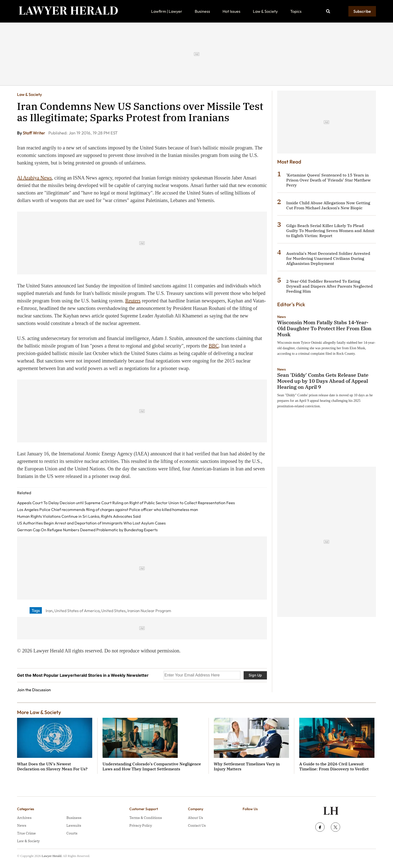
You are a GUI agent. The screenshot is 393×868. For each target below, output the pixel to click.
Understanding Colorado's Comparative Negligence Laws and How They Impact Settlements (152, 766)
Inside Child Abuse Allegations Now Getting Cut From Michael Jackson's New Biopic (328, 205)
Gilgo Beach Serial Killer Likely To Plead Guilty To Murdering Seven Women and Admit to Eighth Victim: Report (330, 231)
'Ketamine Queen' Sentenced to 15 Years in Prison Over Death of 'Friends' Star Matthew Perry (328, 180)
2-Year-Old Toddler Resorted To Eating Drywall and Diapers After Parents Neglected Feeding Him (329, 286)
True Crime (26, 833)
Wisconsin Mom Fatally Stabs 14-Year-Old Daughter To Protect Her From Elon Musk (324, 328)
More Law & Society (39, 712)
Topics (296, 11)
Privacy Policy (141, 825)
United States (113, 611)
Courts (72, 833)
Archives (24, 818)
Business (202, 11)
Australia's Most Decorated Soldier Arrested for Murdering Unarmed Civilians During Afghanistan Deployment (328, 258)
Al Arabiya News (34, 178)
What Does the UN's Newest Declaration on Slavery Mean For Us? (52, 766)
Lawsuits (74, 825)
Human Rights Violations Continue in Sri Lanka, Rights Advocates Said (79, 516)
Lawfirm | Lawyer (167, 11)
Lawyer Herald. (52, 856)
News (281, 317)
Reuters (133, 301)
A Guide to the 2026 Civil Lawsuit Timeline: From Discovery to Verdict (334, 766)
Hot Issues (231, 11)
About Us (195, 818)
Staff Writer (34, 133)
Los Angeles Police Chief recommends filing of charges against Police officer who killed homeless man (108, 509)
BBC (214, 346)
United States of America (77, 611)
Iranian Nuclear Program (149, 611)
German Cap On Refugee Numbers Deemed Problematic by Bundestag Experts (87, 530)
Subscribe (362, 11)
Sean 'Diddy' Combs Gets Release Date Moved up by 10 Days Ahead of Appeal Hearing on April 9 (323, 381)
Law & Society (265, 11)
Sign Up (255, 675)
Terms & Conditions (146, 818)
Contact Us (197, 825)
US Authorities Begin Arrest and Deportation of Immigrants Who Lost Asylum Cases (91, 523)
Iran (49, 611)
